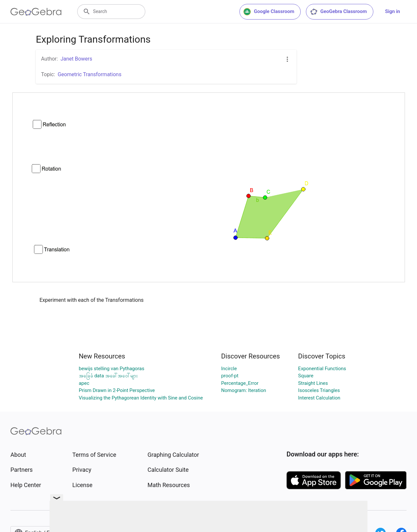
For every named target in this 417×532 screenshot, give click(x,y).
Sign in (393, 11)
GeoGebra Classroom (338, 12)
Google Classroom (269, 12)
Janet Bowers (76, 59)
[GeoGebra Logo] (36, 12)
